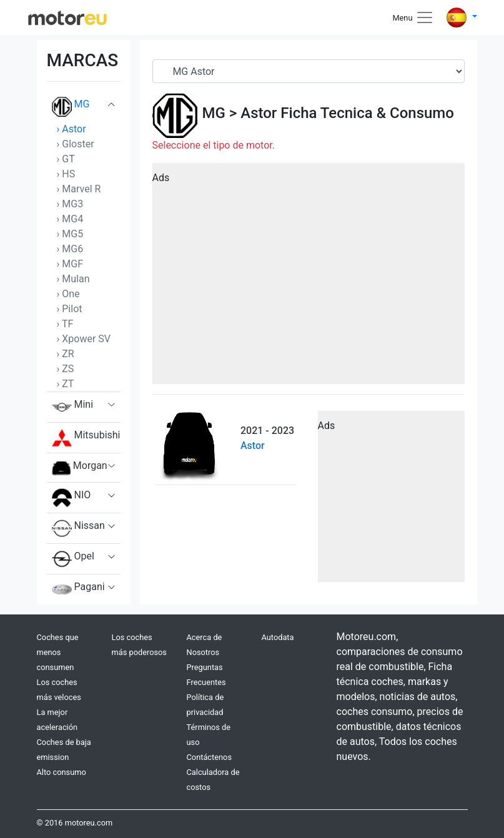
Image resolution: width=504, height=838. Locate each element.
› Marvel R (79, 189)
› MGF (70, 264)
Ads (161, 178)
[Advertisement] (309, 278)
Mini (73, 407)
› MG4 (70, 219)
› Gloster (76, 144)
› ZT (66, 384)
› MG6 (70, 249)
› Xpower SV (84, 339)
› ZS (66, 369)
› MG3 (70, 204)
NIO (72, 498)
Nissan (78, 528)
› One (68, 294)
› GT (66, 159)
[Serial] (309, 71)
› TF (65, 324)
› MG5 (70, 234)
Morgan (80, 468)
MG (71, 107)
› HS (66, 174)
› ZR (66, 354)
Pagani (78, 589)
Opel (73, 559)
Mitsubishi (86, 438)
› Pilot (70, 309)
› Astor (72, 129)
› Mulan (73, 279)
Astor (259, 113)
